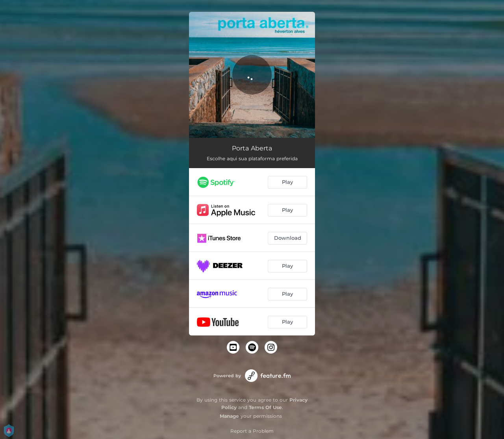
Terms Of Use (265, 407)
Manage (229, 416)
